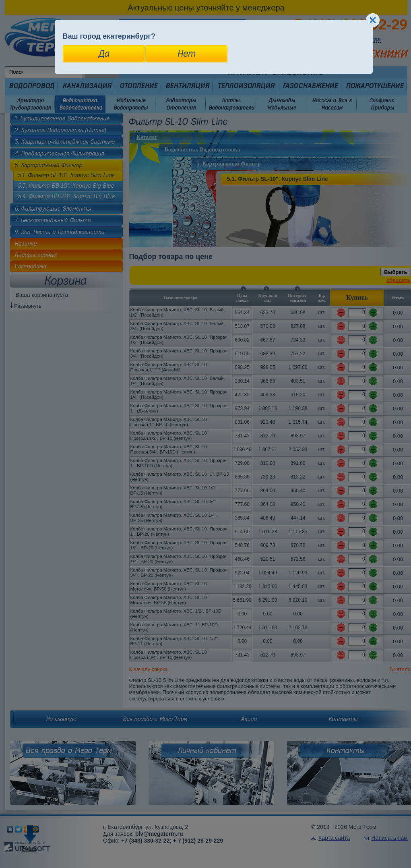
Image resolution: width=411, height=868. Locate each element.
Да (104, 54)
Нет (186, 54)
